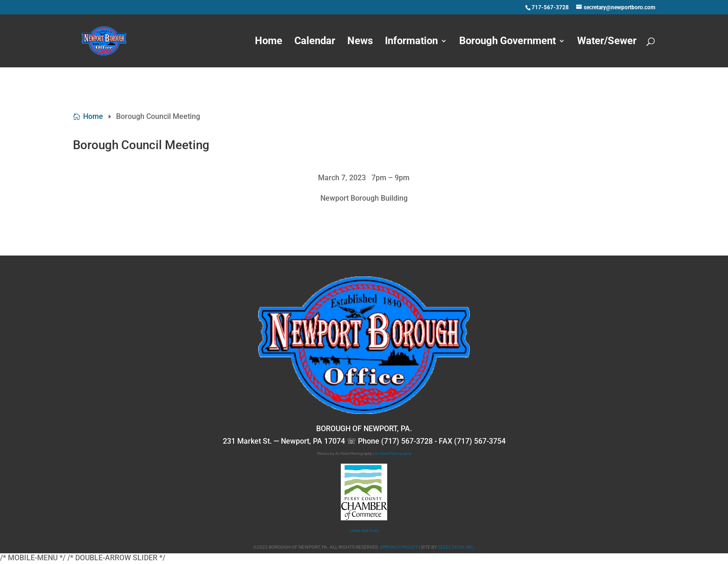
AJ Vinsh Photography (393, 454)
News (360, 42)
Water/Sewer (607, 42)
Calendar (315, 42)
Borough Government (507, 42)
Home (269, 42)
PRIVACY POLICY (400, 547)
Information (411, 42)
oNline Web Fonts (364, 531)
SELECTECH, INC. (456, 547)
